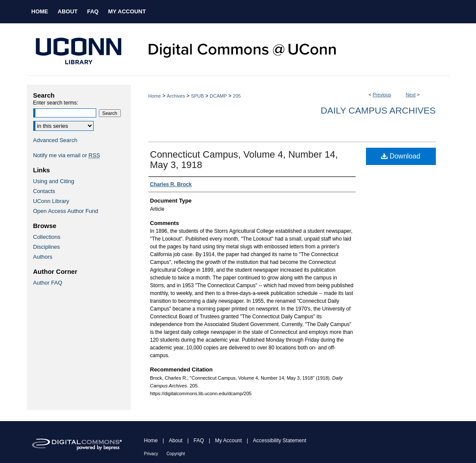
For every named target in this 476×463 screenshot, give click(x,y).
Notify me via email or (67, 155)
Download (401, 156)
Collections (47, 237)
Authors (43, 257)
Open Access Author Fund (66, 211)
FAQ (199, 441)
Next (411, 95)
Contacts (44, 191)
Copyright (176, 454)
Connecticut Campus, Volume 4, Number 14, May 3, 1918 (244, 160)
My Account (228, 441)
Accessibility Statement (279, 441)
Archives (176, 96)
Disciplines (47, 247)
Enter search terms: (56, 103)
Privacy (151, 454)
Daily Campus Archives (378, 110)
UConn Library (51, 201)
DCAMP (218, 96)
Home (155, 96)
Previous (382, 95)
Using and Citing (54, 181)
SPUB (197, 96)
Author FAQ (48, 283)
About (175, 441)
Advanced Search (55, 140)
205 (237, 96)
